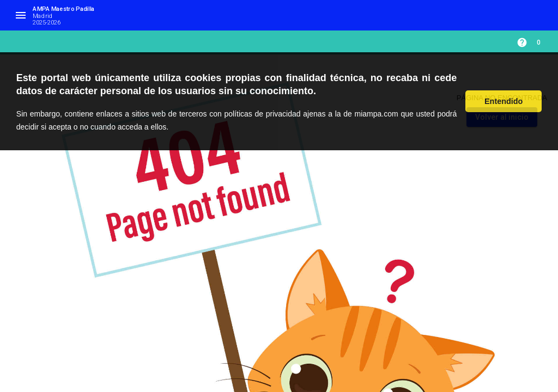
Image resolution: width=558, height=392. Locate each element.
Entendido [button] (504, 101)
